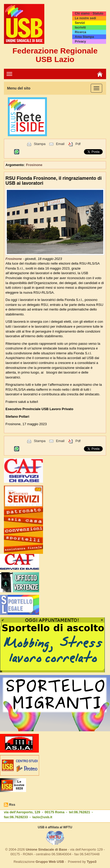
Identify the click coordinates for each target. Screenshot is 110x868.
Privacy (80, 42)
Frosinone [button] (34, 165)
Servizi (80, 23)
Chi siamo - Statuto (89, 13)
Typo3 (92, 862)
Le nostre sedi (85, 18)
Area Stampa (84, 37)
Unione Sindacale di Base (46, 849)
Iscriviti (80, 27)
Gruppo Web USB (50, 862)
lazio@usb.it (42, 817)
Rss (12, 805)
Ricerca (80, 32)
